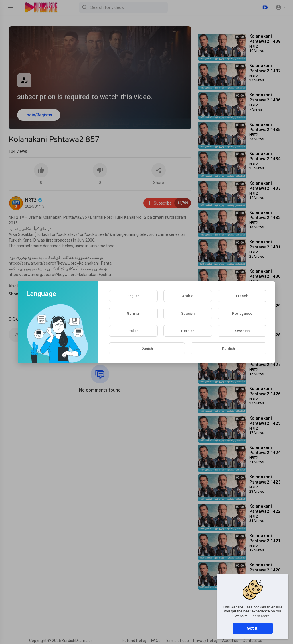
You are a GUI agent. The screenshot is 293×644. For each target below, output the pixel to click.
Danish (147, 348)
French (242, 296)
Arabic (188, 296)
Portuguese (242, 313)
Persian (188, 331)
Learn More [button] (260, 616)
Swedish (242, 331)
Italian (133, 331)
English (133, 296)
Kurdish (228, 348)
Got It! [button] (253, 628)
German (133, 313)
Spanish (188, 313)
